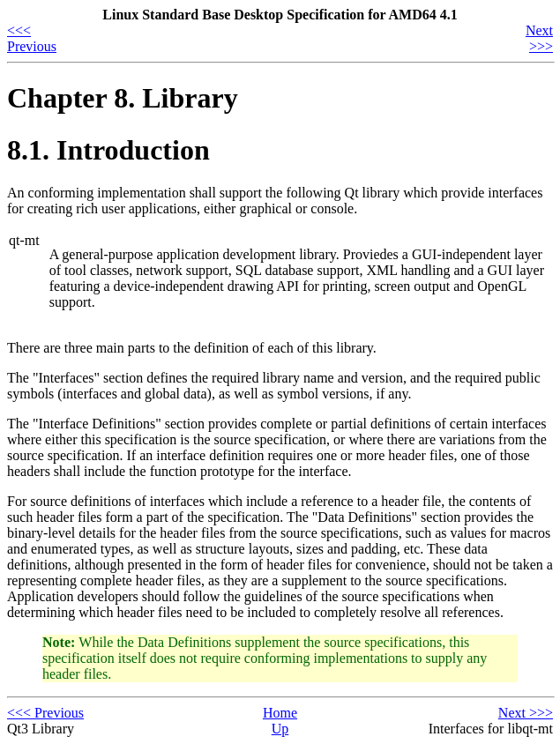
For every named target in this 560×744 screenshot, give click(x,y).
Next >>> (539, 38)
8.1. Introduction (108, 150)
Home (280, 713)
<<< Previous (32, 38)
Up (280, 729)
